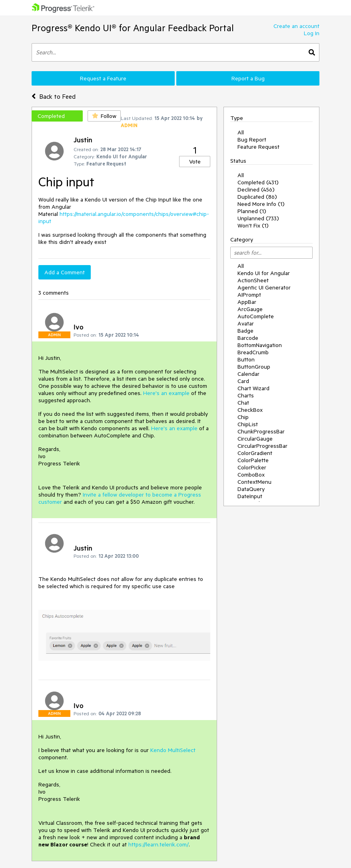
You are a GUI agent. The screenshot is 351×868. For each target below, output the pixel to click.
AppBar (247, 302)
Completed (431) (258, 182)
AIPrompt (249, 295)
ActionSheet (253, 280)
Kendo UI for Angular (264, 273)
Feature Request (258, 147)
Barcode (248, 338)
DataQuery (251, 489)
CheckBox (250, 410)
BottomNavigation (260, 345)
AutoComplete (256, 316)
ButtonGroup (254, 367)
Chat (243, 403)
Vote (195, 162)
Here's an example (166, 393)
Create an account (296, 26)
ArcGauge (250, 309)
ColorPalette (253, 460)
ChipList (248, 424)
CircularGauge (255, 439)
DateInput (250, 496)
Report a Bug (248, 78)
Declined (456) (256, 190)
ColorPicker (252, 467)
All (241, 132)
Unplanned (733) (258, 218)
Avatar (246, 323)
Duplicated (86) (257, 197)
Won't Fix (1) (253, 225)
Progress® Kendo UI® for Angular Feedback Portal (133, 28)
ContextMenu (254, 482)
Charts (246, 395)
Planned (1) (252, 211)
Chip (243, 417)
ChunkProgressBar (261, 431)
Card (243, 381)
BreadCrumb (253, 352)
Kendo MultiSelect (173, 750)
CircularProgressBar (262, 446)
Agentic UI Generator (264, 287)
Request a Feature (103, 78)
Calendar (248, 374)
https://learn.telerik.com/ (159, 844)
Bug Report (252, 140)
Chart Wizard (253, 388)
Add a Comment (65, 272)
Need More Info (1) (261, 204)
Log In (312, 33)
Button (246, 359)
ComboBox (251, 475)
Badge (245, 331)
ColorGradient (255, 453)
